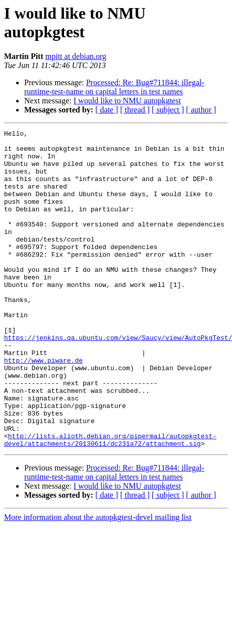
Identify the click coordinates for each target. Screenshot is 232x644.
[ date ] (107, 110)
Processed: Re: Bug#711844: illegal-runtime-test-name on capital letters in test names (114, 87)
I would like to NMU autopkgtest (127, 101)
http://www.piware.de (43, 407)
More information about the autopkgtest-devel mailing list (98, 581)
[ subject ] (168, 110)
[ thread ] (135, 110)
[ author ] (201, 110)
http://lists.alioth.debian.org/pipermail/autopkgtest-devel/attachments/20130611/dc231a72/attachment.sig (110, 502)
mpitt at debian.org (76, 56)
